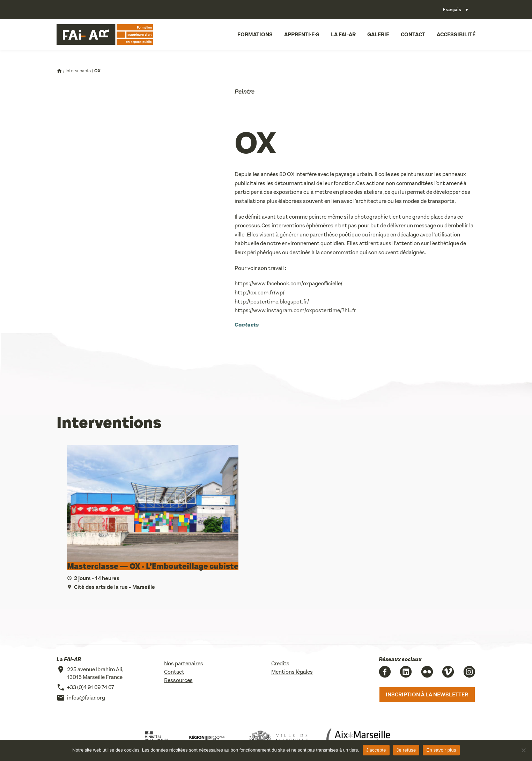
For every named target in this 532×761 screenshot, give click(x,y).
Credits (280, 663)
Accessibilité (456, 34)
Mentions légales (292, 672)
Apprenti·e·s (302, 34)
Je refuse (406, 750)
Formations (255, 34)
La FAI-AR (343, 34)
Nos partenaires (184, 663)
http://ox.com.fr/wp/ (260, 292)
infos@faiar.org (86, 698)
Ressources (178, 680)
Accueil (59, 71)
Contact (413, 34)
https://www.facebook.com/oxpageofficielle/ (289, 283)
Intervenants (78, 71)
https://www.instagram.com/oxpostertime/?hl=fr (295, 310)
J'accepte (376, 750)
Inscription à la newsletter (427, 694)
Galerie (378, 34)
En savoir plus (441, 750)
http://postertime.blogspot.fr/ (272, 302)
